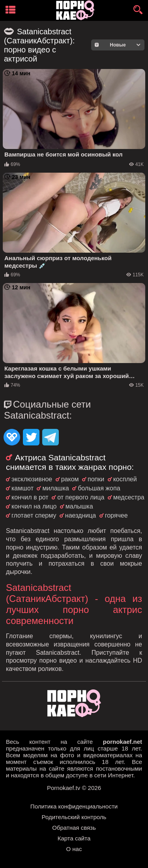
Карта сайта (74, 838)
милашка (55, 488)
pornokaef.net (123, 742)
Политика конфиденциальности (74, 806)
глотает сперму (34, 515)
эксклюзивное (32, 479)
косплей (125, 479)
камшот (22, 488)
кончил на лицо (34, 506)
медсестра (129, 497)
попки (96, 479)
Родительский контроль (74, 817)
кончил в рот (30, 497)
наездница (81, 515)
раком (70, 479)
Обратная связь (74, 828)
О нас (74, 849)
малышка (79, 506)
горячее (116, 515)
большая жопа (99, 488)
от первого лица (81, 497)
